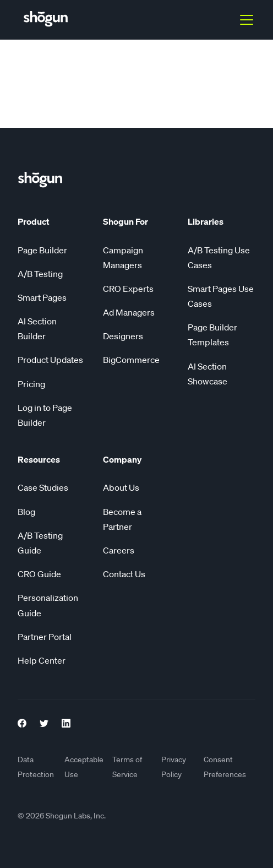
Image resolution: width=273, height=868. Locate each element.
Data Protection (36, 767)
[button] (244, 20)
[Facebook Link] (22, 721)
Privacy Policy (174, 767)
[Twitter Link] (44, 721)
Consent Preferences (225, 767)
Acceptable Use (84, 767)
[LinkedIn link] (66, 721)
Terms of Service (127, 767)
